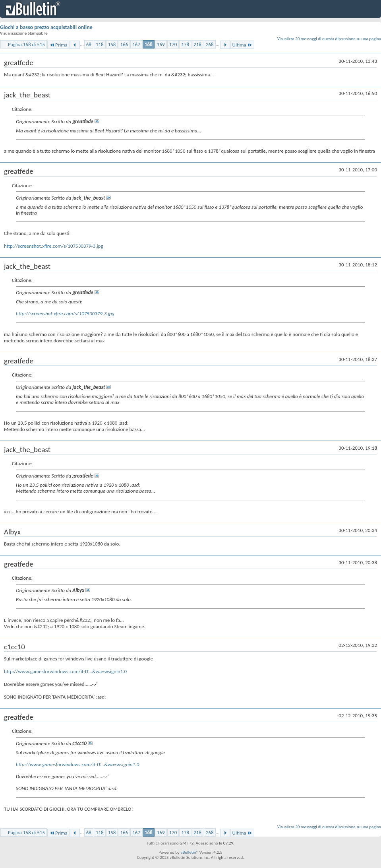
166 (124, 44)
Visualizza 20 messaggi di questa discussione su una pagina (329, 39)
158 (112, 44)
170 (173, 44)
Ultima (242, 45)
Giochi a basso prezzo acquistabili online (46, 27)
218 (197, 44)
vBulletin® (189, 852)
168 (149, 44)
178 (185, 44)
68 (89, 44)
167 (136, 44)
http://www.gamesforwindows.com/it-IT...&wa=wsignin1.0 (65, 671)
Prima (58, 45)
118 (100, 44)
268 (210, 44)
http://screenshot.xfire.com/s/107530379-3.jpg (54, 246)
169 (161, 44)
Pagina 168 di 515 (26, 44)
